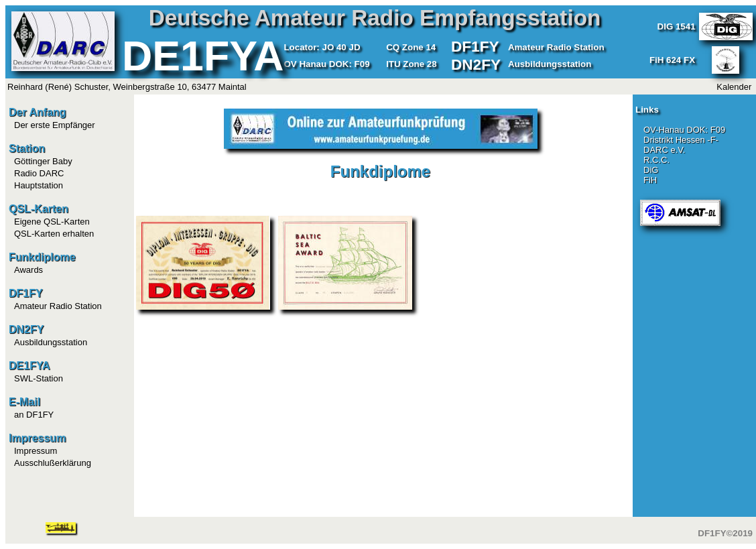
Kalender (734, 87)
